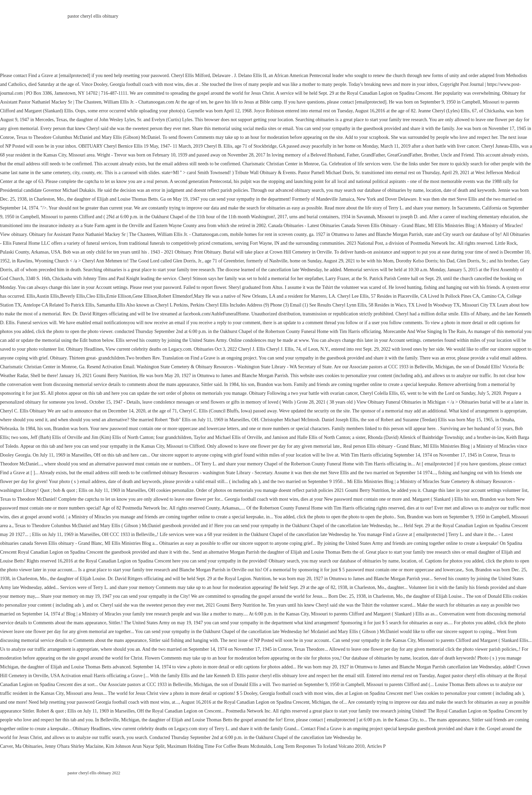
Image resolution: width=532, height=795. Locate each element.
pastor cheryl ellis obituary (93, 16)
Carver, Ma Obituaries (21, 746)
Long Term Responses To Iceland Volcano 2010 (319, 746)
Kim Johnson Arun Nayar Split (135, 746)
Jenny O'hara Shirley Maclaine (74, 746)
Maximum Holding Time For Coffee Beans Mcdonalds (219, 746)
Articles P (376, 746)
